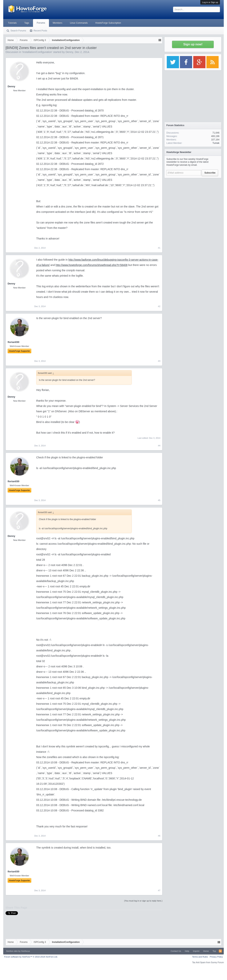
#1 (159, 248)
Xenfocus (26, 951)
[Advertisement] (193, 204)
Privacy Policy (216, 957)
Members (58, 23)
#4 (159, 446)
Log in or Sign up (210, 2)
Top (214, 951)
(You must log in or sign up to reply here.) (143, 901)
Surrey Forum (217, 962)
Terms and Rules (200, 957)
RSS (220, 951)
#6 (159, 836)
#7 (159, 890)
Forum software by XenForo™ (31, 957)
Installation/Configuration (37, 52)
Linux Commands (79, 23)
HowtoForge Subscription (108, 23)
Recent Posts (40, 31)
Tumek (216, 143)
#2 (159, 306)
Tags (27, 23)
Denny (69, 52)
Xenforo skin (12, 951)
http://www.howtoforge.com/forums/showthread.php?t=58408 (92, 265)
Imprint (196, 951)
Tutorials (12, 23)
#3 (159, 361)
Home (206, 951)
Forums (41, 23)
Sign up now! (193, 44)
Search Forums (18, 31)
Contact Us (176, 951)
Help (187, 951)
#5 (159, 500)
